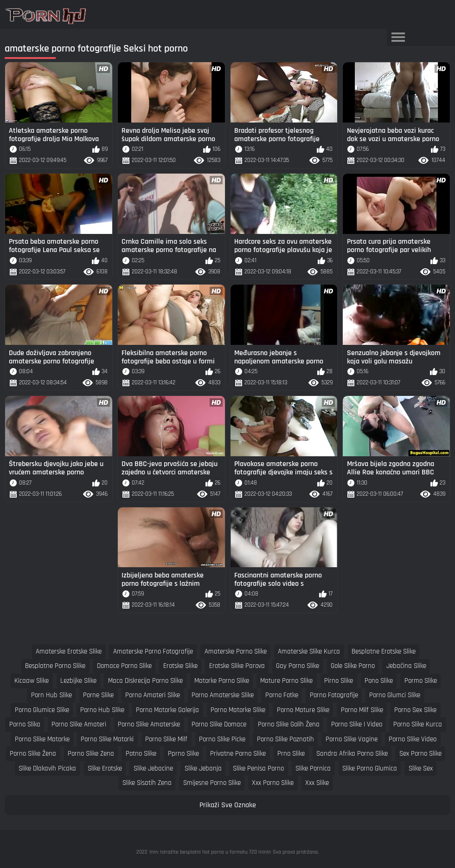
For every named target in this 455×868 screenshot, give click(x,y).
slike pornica (313, 768)
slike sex (421, 768)
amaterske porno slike (236, 651)
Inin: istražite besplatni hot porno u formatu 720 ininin (210, 852)
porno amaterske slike (223, 695)
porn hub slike (51, 695)
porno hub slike (102, 710)
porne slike (98, 695)
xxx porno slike (273, 783)
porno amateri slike (153, 695)
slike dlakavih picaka (47, 768)
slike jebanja (203, 768)
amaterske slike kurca (309, 651)
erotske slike (180, 666)
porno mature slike (303, 710)
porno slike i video (357, 724)
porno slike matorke (42, 739)
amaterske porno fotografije (153, 651)
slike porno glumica (370, 768)
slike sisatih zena (147, 783)
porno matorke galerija (167, 710)
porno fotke (282, 695)
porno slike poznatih (285, 739)
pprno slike (183, 754)
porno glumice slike (42, 710)
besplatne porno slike (55, 666)
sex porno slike (420, 754)
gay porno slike (298, 666)
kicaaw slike (32, 681)
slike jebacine (153, 768)
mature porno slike (286, 681)
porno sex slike (415, 710)
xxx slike (317, 783)
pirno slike (339, 681)
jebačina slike (406, 666)
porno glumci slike (395, 695)
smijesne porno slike (212, 783)
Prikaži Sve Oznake (228, 805)
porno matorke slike (238, 710)
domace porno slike (124, 666)
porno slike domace (219, 724)
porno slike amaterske (149, 724)
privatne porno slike (238, 754)
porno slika (25, 724)
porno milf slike (362, 710)
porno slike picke (222, 739)
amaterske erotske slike (69, 651)
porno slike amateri (79, 724)
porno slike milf (166, 739)
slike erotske (105, 768)
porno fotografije (334, 695)
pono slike (379, 681)
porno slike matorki (107, 739)
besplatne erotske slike (384, 651)
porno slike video (413, 739)
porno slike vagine (352, 739)
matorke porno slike (222, 681)
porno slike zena (91, 754)
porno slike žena (33, 754)
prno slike (291, 754)
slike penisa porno (258, 768)
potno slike (141, 754)
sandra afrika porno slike (352, 754)
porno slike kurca (418, 724)
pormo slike (421, 681)
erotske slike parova (237, 666)
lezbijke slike (78, 681)
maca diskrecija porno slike (145, 681)
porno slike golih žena (289, 724)
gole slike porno (353, 666)
